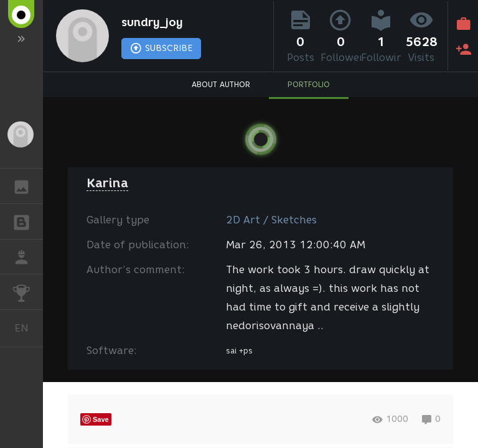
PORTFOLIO (309, 84)
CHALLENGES (28, 291)
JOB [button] (28, 257)
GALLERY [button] (28, 186)
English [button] (26, 328)
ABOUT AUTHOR (221, 84)
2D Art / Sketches (271, 220)
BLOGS (28, 221)
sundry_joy (152, 22)
